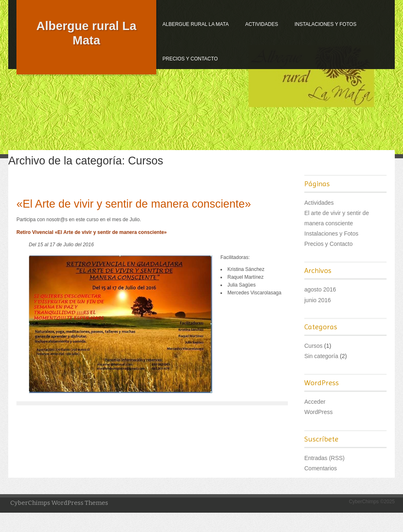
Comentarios (321, 468)
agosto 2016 (320, 289)
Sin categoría (321, 356)
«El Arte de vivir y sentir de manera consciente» (134, 204)
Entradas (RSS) (324, 458)
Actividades (262, 24)
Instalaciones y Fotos (325, 24)
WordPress (318, 412)
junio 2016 (318, 300)
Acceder (315, 402)
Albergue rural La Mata (196, 24)
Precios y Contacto (190, 59)
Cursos (313, 346)
